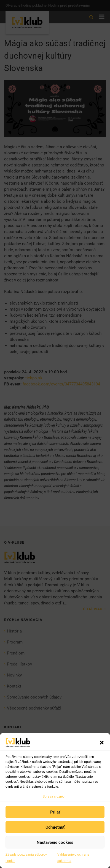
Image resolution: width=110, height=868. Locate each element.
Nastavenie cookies (55, 842)
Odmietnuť (55, 827)
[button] (102, 743)
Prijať (55, 812)
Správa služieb (54, 796)
